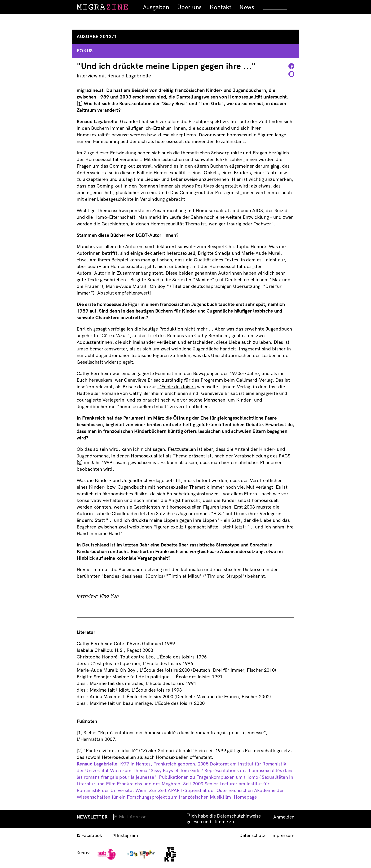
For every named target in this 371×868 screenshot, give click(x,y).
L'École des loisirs (177, 387)
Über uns (189, 7)
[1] (80, 104)
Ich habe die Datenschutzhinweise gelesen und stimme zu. (224, 819)
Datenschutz (252, 836)
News (247, 7)
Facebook (92, 836)
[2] (80, 463)
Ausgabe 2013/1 (97, 37)
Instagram (127, 836)
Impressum (283, 836)
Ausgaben (156, 7)
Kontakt (221, 7)
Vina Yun (109, 596)
